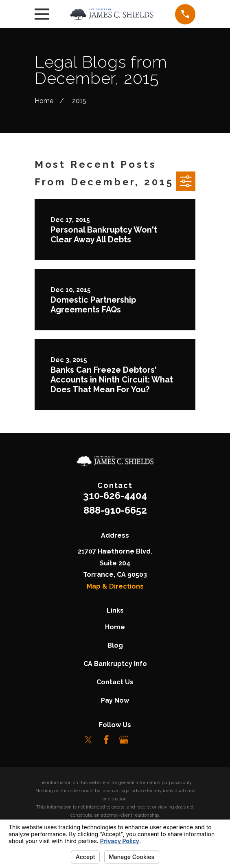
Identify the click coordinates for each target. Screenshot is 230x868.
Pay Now (115, 700)
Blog (115, 645)
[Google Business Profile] (124, 740)
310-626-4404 (115, 496)
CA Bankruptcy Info (115, 664)
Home (115, 627)
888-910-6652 (115, 510)
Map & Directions (115, 586)
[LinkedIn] (141, 740)
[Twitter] (88, 740)
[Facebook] (106, 740)
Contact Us (115, 682)
